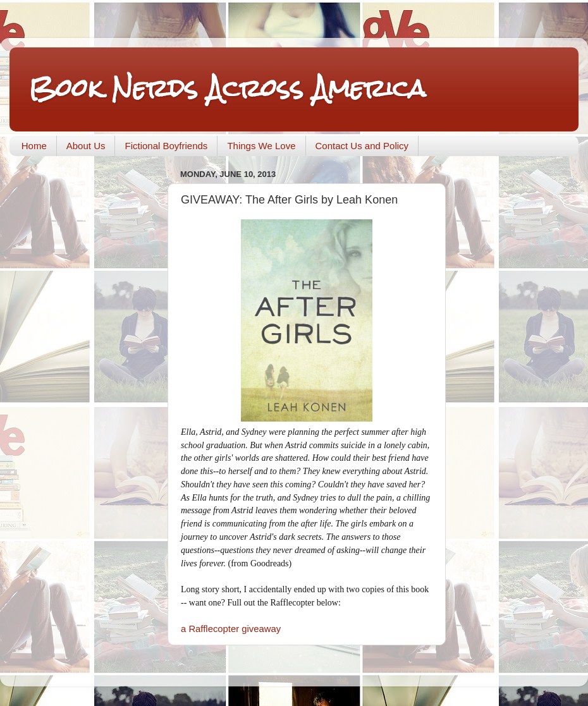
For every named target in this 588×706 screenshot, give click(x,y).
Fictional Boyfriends (166, 146)
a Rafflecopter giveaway (231, 629)
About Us (86, 146)
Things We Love (261, 146)
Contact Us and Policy (362, 146)
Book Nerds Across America (227, 88)
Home (34, 146)
